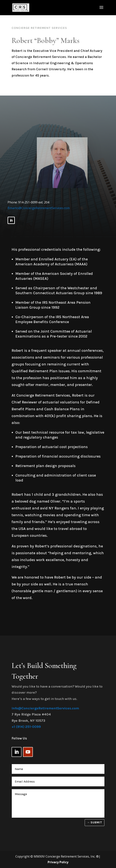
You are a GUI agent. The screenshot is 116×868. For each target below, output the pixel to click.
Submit (96, 822)
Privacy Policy (58, 862)
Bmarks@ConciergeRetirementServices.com (39, 208)
